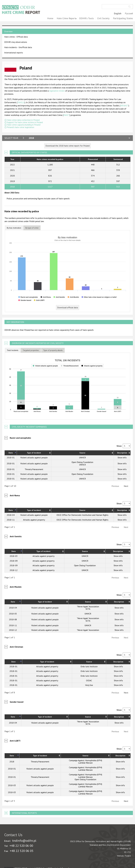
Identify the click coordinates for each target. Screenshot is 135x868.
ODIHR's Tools (86, 18)
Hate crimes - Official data (16, 37)
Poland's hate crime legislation (21, 127)
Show (124, 446)
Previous (115, 486)
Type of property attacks (53, 350)
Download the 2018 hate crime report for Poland (67, 146)
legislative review (57, 91)
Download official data (68, 307)
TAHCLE (21, 102)
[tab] (14, 228)
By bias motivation (14, 228)
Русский (129, 14)
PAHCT (66, 115)
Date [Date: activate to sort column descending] (11, 453)
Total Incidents (13, 350)
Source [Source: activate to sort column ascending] (82, 453)
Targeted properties (31, 350)
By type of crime (32, 228)
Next (126, 486)
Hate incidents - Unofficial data (18, 47)
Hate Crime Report (66, 18)
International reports (14, 53)
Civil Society (103, 18)
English (118, 14)
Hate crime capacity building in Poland (24, 125)
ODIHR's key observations (16, 42)
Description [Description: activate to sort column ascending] (122, 453)
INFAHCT (124, 106)
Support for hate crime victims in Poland (25, 122)
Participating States (123, 18)
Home (50, 18)
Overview (8, 31)
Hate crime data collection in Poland (23, 120)
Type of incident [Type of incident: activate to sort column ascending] (34, 453)
